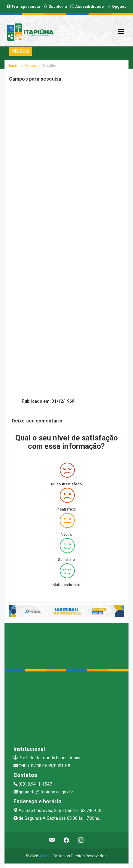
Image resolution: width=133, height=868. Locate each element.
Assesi (45, 856)
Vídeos (31, 65)
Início (14, 65)
